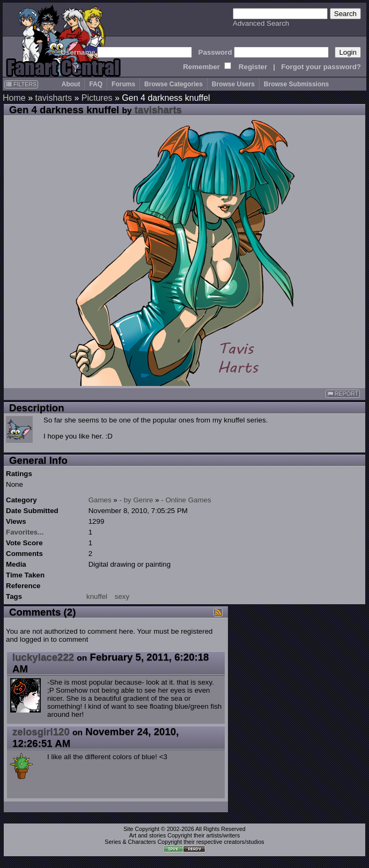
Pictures (97, 98)
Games (100, 500)
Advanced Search (261, 23)
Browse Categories (174, 84)
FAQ (96, 84)
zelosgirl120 (41, 732)
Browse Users (233, 84)
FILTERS (21, 84)
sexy (122, 596)
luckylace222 (43, 657)
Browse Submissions (296, 84)
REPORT (343, 394)
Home (14, 98)
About (71, 84)
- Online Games (186, 500)
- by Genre (136, 500)
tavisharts (53, 98)
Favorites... (25, 532)
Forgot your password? (321, 67)
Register (253, 67)
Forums (123, 84)
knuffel (97, 596)
